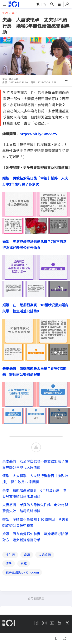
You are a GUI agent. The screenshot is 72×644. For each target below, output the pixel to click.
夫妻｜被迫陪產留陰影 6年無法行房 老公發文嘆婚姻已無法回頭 (34, 493)
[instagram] (44, 623)
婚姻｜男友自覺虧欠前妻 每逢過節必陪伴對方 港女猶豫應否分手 (35, 537)
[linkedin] (60, 623)
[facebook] (37, 623)
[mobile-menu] (5, 4)
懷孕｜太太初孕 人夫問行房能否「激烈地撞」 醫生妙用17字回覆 (35, 479)
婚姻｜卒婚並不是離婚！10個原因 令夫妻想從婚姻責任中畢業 (35, 522)
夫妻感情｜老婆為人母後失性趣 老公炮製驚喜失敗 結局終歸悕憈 (35, 508)
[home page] (14, 4)
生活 (5, 13)
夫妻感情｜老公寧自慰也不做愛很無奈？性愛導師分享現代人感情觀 (35, 464)
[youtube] (52, 623)
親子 (15, 13)
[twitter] (67, 623)
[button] (67, 81)
